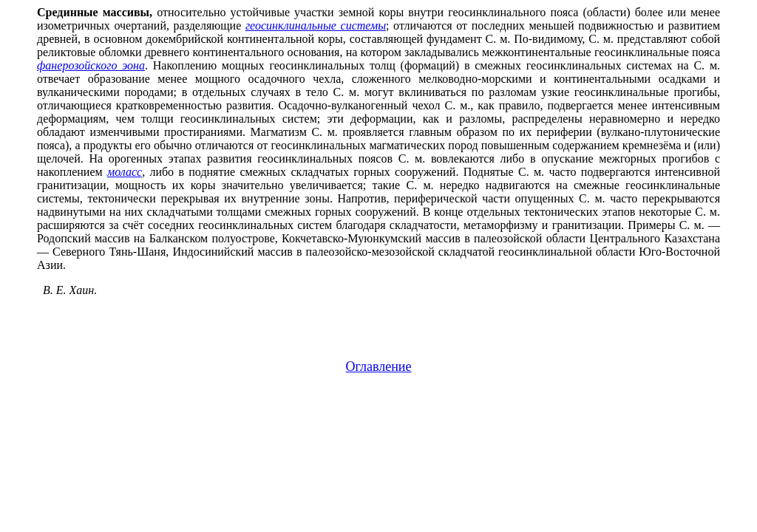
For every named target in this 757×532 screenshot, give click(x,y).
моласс (125, 172)
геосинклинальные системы (316, 25)
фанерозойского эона (91, 65)
